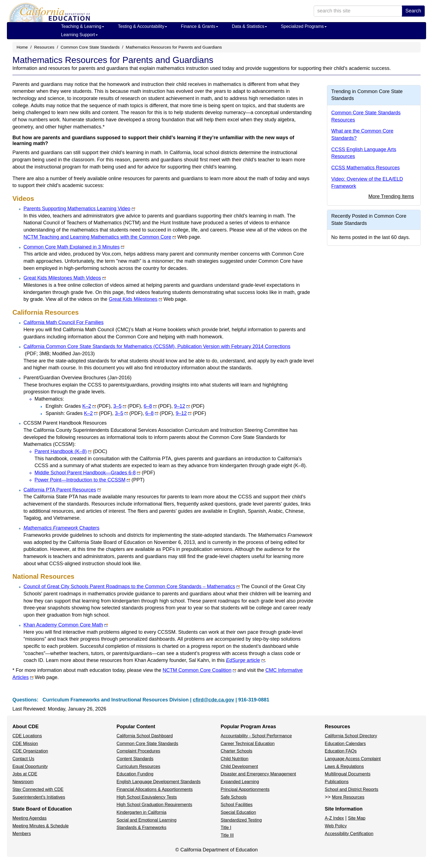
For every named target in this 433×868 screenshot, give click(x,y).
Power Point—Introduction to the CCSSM (89, 480)
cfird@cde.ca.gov (213, 700)
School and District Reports (352, 789)
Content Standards (135, 759)
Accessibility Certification (349, 834)
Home (22, 47)
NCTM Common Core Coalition (199, 670)
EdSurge (236, 660)
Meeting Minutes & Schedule (41, 826)
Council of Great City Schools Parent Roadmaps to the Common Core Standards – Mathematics (132, 586)
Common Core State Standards (90, 47)
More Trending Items (391, 196)
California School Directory (351, 736)
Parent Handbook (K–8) (71, 451)
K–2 (96, 406)
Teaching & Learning (83, 26)
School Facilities (237, 805)
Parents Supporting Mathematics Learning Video (79, 209)
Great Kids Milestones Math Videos (65, 278)
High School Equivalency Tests (147, 797)
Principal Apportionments (245, 789)
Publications (337, 782)
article (255, 660)
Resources (44, 47)
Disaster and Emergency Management (258, 774)
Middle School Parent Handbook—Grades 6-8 (95, 473)
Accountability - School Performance (256, 736)
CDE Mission (25, 744)
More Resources (348, 797)
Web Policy (336, 826)
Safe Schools (234, 797)
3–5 (127, 406)
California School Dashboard (145, 736)
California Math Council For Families (64, 322)
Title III (227, 835)
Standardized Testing (241, 820)
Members (22, 834)
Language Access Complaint (353, 759)
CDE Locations (27, 736)
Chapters (61, 528)
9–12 (188, 406)
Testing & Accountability (142, 26)
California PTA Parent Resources (62, 490)
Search (413, 11)
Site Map (357, 818)
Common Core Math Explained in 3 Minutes (74, 247)
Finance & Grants (200, 26)
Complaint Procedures (138, 751)
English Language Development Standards (159, 782)
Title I (226, 828)
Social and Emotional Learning (146, 820)
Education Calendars (345, 744)
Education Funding (135, 774)
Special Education (238, 812)
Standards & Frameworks (142, 828)
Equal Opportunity (30, 766)
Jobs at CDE (25, 774)
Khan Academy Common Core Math (66, 625)
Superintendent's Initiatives (39, 797)
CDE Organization (30, 751)
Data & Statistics (249, 26)
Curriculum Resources (138, 766)
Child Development (239, 766)
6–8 (157, 406)
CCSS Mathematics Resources (366, 168)
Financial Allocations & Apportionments (155, 789)
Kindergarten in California (142, 812)
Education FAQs (341, 751)
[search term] (358, 11)
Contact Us (23, 759)
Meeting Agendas (30, 818)
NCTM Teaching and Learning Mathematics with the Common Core (100, 237)
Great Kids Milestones (135, 299)
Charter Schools (237, 751)
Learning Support (79, 35)
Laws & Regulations (344, 766)
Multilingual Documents (348, 774)
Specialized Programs (304, 26)
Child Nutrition (234, 759)
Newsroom (23, 782)
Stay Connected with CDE (38, 789)
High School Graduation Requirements (154, 805)
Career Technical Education (248, 744)
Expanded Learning (240, 782)
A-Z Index (334, 818)
